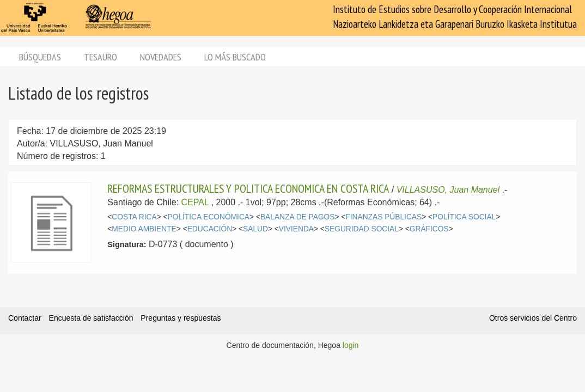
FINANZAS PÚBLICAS (383, 217)
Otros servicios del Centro (533, 318)
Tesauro (100, 57)
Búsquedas (40, 57)
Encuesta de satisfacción (91, 318)
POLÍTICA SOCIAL (464, 217)
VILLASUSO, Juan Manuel (448, 190)
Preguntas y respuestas (181, 318)
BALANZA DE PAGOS (298, 217)
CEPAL (195, 202)
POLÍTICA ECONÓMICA (209, 217)
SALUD (255, 229)
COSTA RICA (134, 217)
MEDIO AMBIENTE (144, 229)
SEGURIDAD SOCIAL (362, 229)
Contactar (25, 318)
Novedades (161, 57)
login (351, 345)
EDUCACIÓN (210, 229)
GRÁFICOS (429, 229)
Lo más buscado (235, 57)
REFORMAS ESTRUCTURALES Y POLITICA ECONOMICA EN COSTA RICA (248, 188)
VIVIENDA (296, 229)
